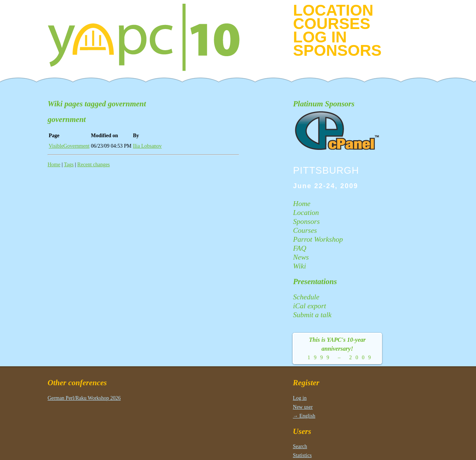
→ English (304, 416)
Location (333, 10)
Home (54, 165)
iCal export (310, 306)
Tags (69, 165)
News (301, 257)
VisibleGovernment (69, 146)
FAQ (300, 248)
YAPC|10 (150, 37)
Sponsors (337, 50)
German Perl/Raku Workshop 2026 (84, 398)
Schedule (306, 297)
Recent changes (94, 165)
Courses (332, 24)
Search (300, 446)
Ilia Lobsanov (147, 146)
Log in (320, 37)
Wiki (300, 266)
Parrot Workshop (318, 239)
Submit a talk (312, 315)
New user (303, 407)
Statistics (303, 455)
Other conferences (77, 383)
